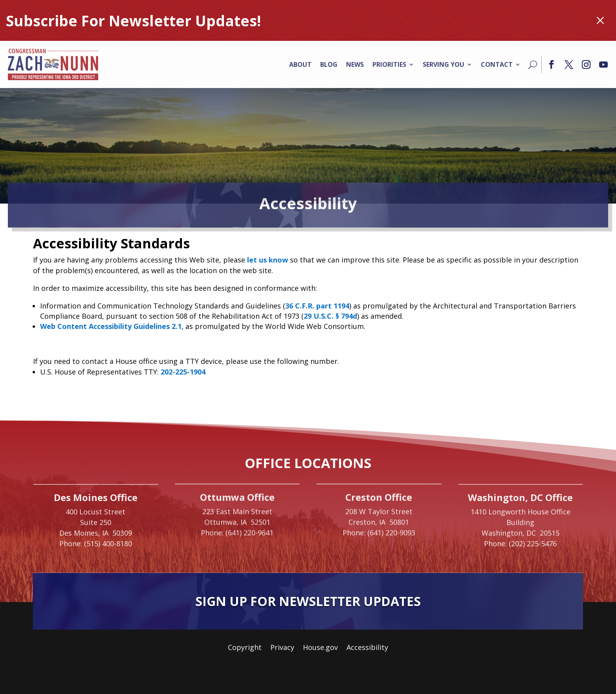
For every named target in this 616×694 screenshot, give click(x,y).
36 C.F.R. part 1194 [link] (317, 306)
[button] (552, 64)
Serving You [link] (444, 64)
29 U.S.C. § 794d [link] (330, 316)
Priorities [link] (389, 64)
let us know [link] (268, 260)
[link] (53, 64)
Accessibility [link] (367, 648)
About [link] (300, 64)
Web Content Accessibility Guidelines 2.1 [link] (111, 326)
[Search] (533, 64)
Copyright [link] (245, 648)
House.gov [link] (320, 648)
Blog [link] (329, 64)
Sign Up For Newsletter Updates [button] (308, 601)
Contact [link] (497, 64)
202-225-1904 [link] (183, 372)
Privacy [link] (282, 648)
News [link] (355, 64)
